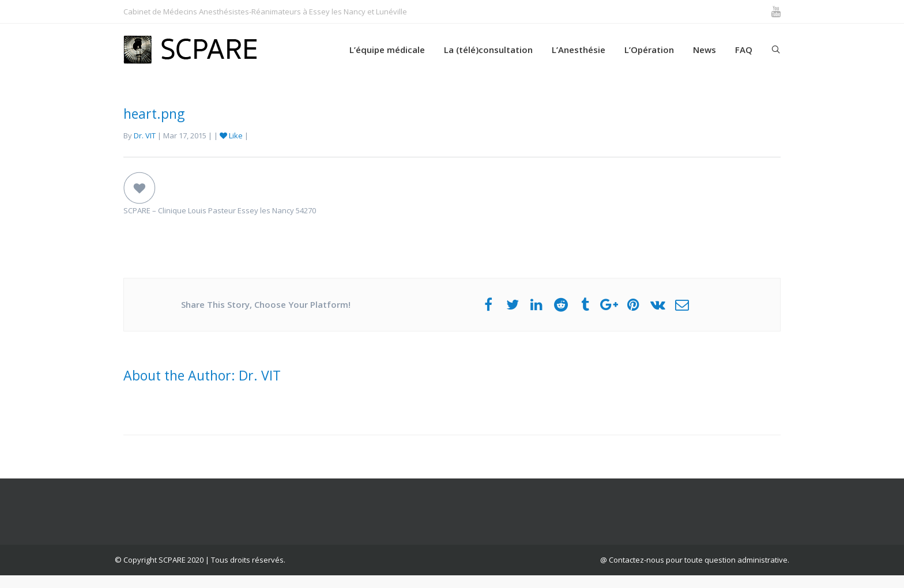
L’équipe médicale (387, 50)
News (705, 50)
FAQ (744, 50)
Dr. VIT (145, 135)
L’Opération (649, 50)
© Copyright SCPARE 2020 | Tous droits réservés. (200, 560)
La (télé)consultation (488, 50)
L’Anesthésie (579, 50)
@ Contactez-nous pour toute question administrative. (695, 560)
